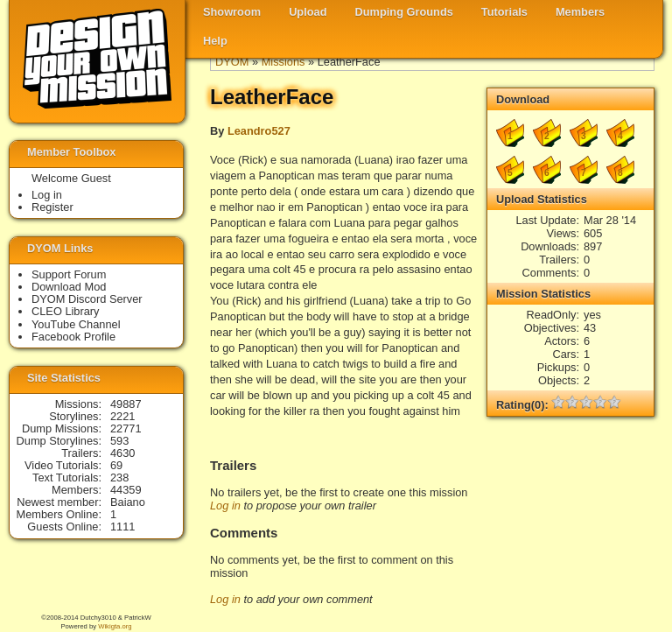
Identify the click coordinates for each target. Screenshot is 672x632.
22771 (126, 428)
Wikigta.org (115, 626)
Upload (308, 12)
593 (119, 441)
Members (580, 12)
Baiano (128, 502)
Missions (283, 62)
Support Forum (69, 274)
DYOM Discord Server (87, 299)
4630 (122, 453)
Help (215, 41)
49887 (126, 404)
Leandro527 (259, 131)
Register (52, 207)
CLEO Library (66, 311)
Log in (225, 506)
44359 (126, 490)
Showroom (232, 12)
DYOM (232, 62)
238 (119, 478)
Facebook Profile (73, 337)
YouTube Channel (76, 324)
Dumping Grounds (404, 12)
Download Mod (69, 287)
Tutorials (504, 12)
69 (116, 465)
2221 (122, 416)
